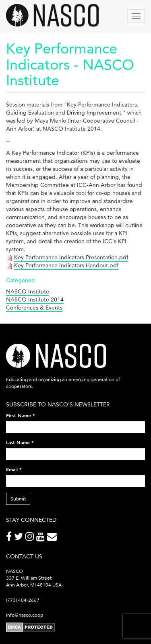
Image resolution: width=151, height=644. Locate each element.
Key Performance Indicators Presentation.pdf (71, 257)
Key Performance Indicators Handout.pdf (66, 265)
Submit (18, 499)
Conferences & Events (34, 308)
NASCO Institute (28, 291)
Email (14, 469)
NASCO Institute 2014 (35, 299)
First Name (21, 415)
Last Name (20, 442)
